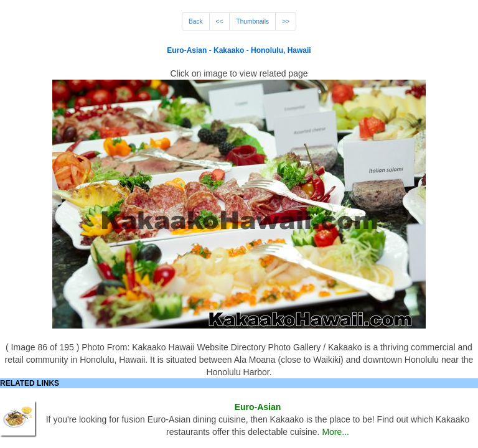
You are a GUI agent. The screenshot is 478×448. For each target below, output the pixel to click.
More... (335, 432)
